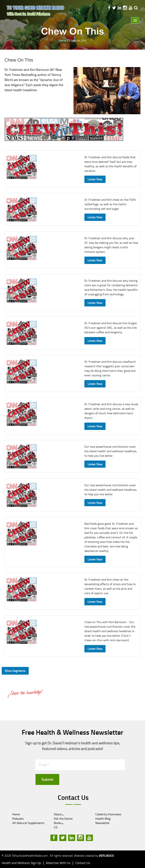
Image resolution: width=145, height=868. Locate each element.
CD (56, 827)
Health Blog (103, 819)
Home (62, 40)
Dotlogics (106, 855)
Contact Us (83, 863)
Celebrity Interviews (108, 814)
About (59, 814)
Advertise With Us (58, 863)
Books (59, 823)
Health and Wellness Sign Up (21, 863)
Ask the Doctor (63, 819)
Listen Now (95, 179)
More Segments (15, 671)
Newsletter (103, 823)
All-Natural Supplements (28, 823)
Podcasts (18, 819)
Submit (47, 779)
